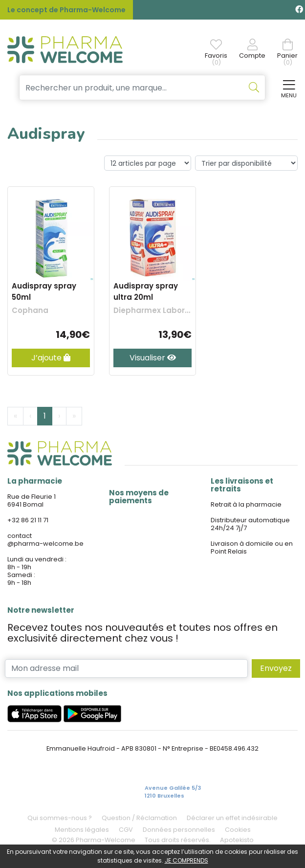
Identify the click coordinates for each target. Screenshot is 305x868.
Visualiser (153, 358)
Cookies (238, 830)
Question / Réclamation (139, 818)
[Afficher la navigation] (287, 88)
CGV (126, 830)
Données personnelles (179, 830)
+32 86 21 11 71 (28, 520)
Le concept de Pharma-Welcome (66, 10)
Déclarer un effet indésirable (232, 818)
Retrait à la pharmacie (246, 504)
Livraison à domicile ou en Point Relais (252, 547)
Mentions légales (82, 830)
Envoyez (276, 668)
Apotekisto (237, 840)
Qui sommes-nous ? (60, 818)
